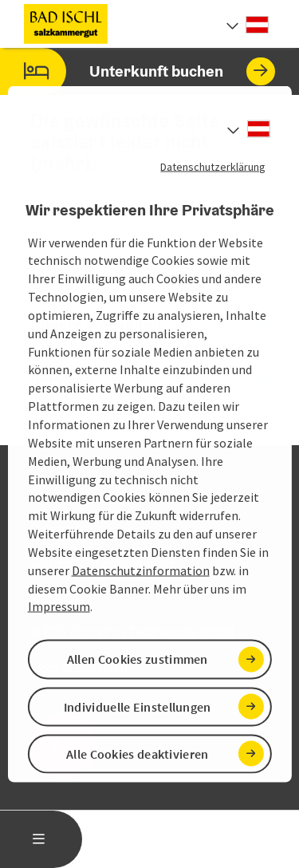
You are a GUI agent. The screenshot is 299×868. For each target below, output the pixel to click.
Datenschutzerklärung (213, 167)
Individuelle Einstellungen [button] (138, 706)
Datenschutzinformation (141, 570)
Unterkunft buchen (138, 71)
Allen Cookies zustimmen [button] (138, 659)
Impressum (59, 606)
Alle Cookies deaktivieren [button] (138, 753)
